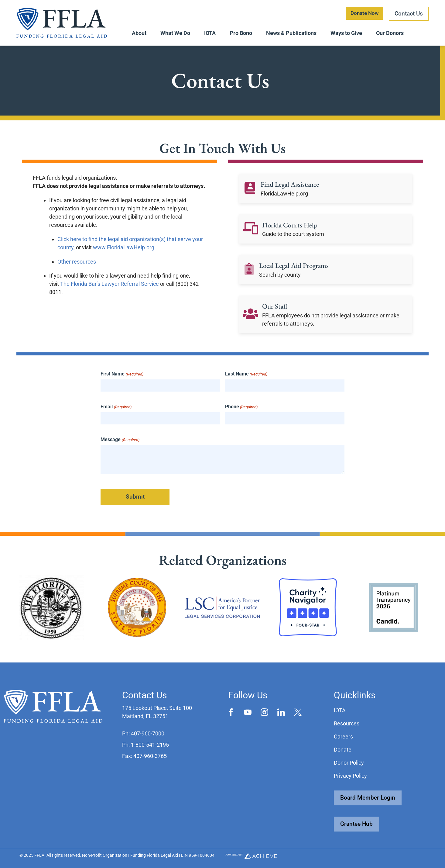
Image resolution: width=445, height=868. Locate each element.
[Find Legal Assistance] (250, 191)
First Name (122, 377)
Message (120, 442)
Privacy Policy (350, 776)
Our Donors (390, 33)
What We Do (175, 33)
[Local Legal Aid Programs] (249, 272)
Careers (343, 737)
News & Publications (291, 33)
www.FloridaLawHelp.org (124, 250)
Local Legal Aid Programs (296, 268)
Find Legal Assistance (292, 187)
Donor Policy (349, 763)
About (139, 33)
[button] (143, 733)
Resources (347, 723)
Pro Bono (241, 33)
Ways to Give (346, 33)
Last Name (246, 377)
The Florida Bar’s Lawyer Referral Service (110, 287)
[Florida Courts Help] (251, 232)
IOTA (210, 33)
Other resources (77, 264)
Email (116, 410)
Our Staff (276, 309)
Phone (241, 410)
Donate (343, 750)
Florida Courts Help (292, 228)
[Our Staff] (251, 317)
